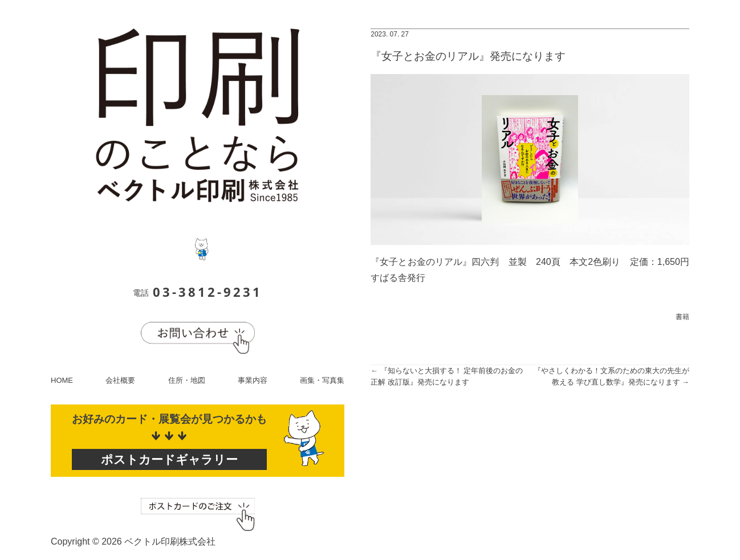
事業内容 (253, 380)
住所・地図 (187, 380)
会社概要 (120, 380)
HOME (62, 380)
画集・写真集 (322, 380)
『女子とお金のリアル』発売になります (468, 56)
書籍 (682, 317)
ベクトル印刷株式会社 (170, 541)
